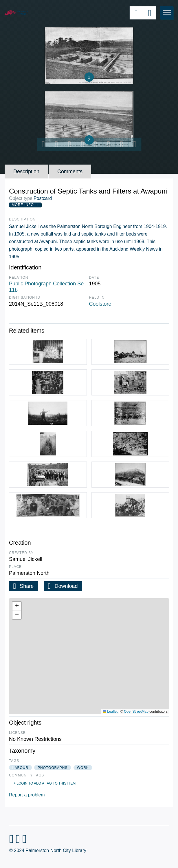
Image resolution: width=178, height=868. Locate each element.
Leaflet (110, 712)
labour (20, 768)
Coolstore (100, 304)
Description (26, 172)
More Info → (25, 205)
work (83, 768)
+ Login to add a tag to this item (45, 783)
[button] (17, 606)
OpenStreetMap (136, 712)
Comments (70, 172)
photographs (53, 768)
